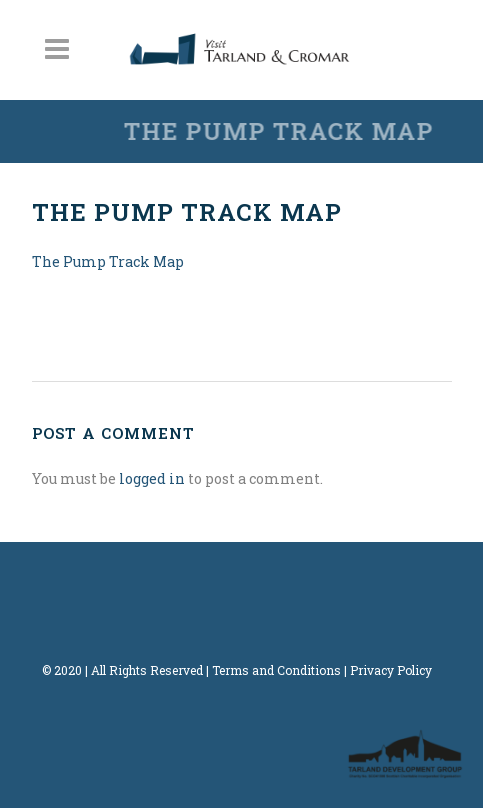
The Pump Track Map (108, 261)
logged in (152, 478)
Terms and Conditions (276, 670)
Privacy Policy (391, 670)
